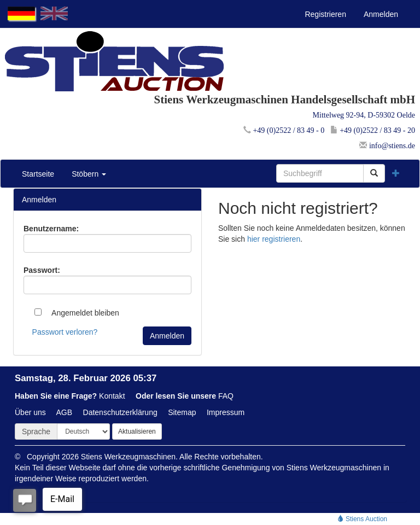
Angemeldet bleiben (77, 313)
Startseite (38, 174)
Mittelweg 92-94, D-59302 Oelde (364, 115)
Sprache (36, 431)
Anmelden (381, 14)
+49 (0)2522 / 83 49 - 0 (284, 130)
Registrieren (325, 14)
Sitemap (182, 412)
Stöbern (89, 174)
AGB (65, 412)
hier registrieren (274, 239)
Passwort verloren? (65, 332)
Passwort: (42, 270)
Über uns (30, 412)
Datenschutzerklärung (120, 412)
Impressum (226, 412)
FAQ (226, 396)
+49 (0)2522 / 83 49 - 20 (373, 130)
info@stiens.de (387, 146)
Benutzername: (51, 229)
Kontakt (112, 396)
